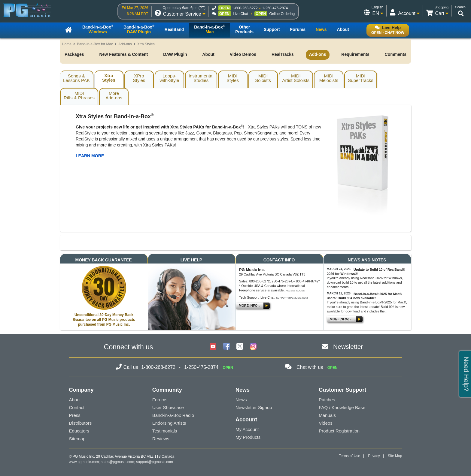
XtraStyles (109, 78)
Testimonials (165, 431)
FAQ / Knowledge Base (342, 407)
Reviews (161, 439)
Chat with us (310, 367)
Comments (396, 54)
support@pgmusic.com (292, 298)
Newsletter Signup (254, 407)
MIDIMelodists (329, 78)
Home (67, 44)
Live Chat (240, 14)
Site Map (395, 456)
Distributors (81, 423)
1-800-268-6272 (245, 8)
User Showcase (168, 407)
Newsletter (348, 346)
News (241, 400)
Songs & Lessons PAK (76, 78)
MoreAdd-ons (114, 95)
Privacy (374, 456)
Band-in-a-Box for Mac (95, 44)
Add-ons (125, 44)
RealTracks (283, 54)
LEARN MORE (90, 156)
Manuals (327, 415)
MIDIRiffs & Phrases (79, 95)
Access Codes (295, 291)
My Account (247, 429)
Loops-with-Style (169, 78)
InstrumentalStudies (201, 78)
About (208, 54)
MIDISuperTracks (360, 78)
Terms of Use (349, 456)
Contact (77, 407)
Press (75, 415)
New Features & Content (123, 54)
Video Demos (243, 54)
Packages (74, 54)
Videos (326, 423)
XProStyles (139, 78)
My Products (248, 437)
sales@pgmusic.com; (119, 462)
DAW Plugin (175, 54)
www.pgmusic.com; (85, 462)
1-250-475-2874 (275, 8)
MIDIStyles (233, 78)
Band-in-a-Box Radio (173, 415)
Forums (160, 400)
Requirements (355, 54)
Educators (79, 431)
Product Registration (339, 431)
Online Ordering (282, 14)
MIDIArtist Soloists (296, 78)
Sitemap (77, 439)
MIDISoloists (263, 78)
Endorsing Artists (169, 423)
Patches (327, 400)
